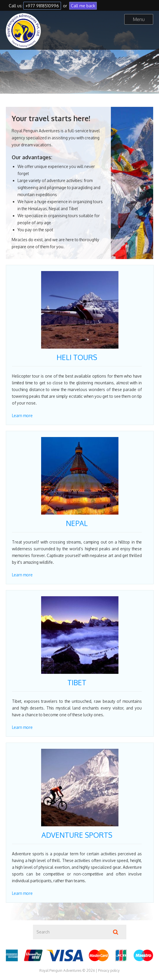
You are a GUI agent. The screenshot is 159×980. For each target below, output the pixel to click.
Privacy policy (109, 970)
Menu (139, 19)
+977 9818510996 (42, 6)
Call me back (83, 6)
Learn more (22, 416)
